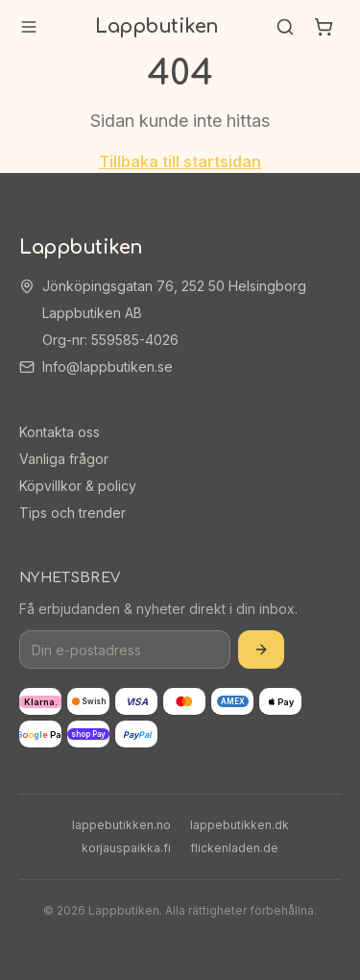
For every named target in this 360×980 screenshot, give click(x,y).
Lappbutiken (157, 26)
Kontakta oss (60, 432)
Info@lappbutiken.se (108, 367)
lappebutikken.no (121, 825)
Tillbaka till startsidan (180, 161)
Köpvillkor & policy (78, 486)
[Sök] (285, 27)
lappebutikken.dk (240, 825)
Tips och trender (72, 513)
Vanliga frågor (64, 459)
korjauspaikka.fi (126, 848)
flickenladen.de (234, 848)
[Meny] (29, 27)
